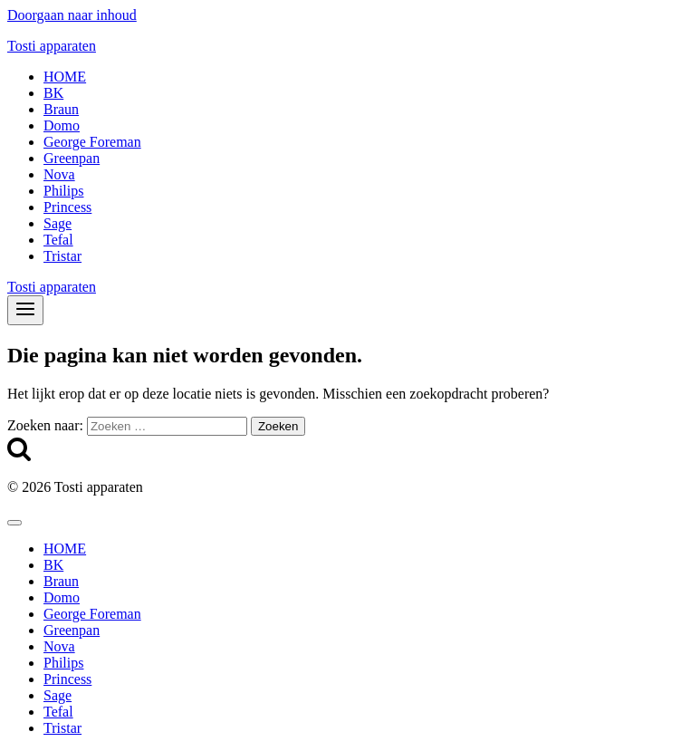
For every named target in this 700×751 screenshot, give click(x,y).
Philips (63, 191)
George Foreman (92, 142)
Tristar (62, 256)
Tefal (58, 240)
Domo (62, 125)
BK (53, 93)
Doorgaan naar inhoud (72, 15)
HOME (65, 77)
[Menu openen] (25, 310)
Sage (58, 223)
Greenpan (72, 158)
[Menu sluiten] (14, 523)
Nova (59, 174)
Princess (67, 207)
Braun (61, 109)
